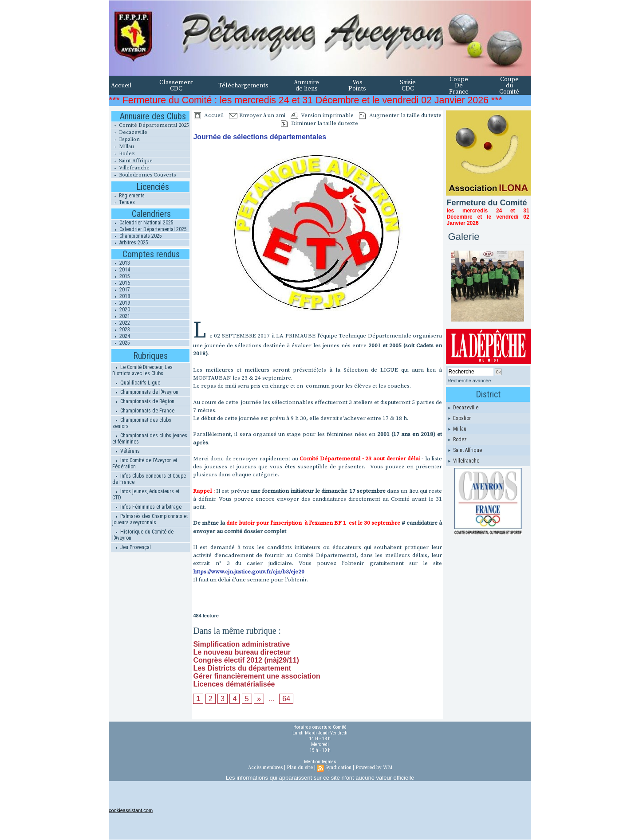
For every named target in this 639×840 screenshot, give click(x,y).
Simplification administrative (241, 644)
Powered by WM (374, 768)
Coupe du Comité (509, 86)
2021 (121, 316)
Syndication (338, 768)
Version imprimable (322, 115)
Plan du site (300, 768)
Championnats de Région (143, 401)
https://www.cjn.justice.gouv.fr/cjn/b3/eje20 (249, 572)
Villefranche (130, 168)
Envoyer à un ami (257, 115)
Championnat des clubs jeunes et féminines (150, 439)
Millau (122, 147)
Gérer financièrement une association (256, 676)
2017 (121, 290)
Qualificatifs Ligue (136, 383)
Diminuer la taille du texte (319, 123)
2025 (121, 343)
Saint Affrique (132, 161)
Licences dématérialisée (234, 684)
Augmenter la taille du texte (400, 115)
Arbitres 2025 (130, 243)
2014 (121, 270)
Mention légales (320, 762)
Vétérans (126, 451)
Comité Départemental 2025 (150, 125)
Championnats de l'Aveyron (145, 392)
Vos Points (357, 86)
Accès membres (265, 768)
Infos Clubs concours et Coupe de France (149, 479)
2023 (121, 330)
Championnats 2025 (137, 236)
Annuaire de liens (306, 86)
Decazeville (129, 132)
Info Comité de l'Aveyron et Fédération (145, 463)
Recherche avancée (469, 381)
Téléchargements (243, 86)
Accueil (121, 86)
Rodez (123, 154)
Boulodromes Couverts (143, 175)
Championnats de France (143, 411)
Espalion (125, 139)
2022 (121, 323)
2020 (121, 310)
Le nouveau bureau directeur (242, 652)
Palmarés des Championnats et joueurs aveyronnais (150, 519)
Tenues (123, 202)
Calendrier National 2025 (142, 223)
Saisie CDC (408, 86)
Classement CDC (176, 86)
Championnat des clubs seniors (142, 423)
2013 (121, 263)
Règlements (128, 196)
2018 (121, 296)
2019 (121, 303)
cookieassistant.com (131, 810)
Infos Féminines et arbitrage (147, 507)
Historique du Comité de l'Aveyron (143, 535)
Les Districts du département (242, 668)
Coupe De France (459, 86)
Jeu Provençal (132, 547)
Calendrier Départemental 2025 (149, 229)
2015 (121, 276)
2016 (121, 283)
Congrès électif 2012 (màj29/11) (246, 660)
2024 (121, 336)
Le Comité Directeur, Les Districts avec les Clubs (142, 370)
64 (286, 699)
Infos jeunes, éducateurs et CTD (146, 495)
